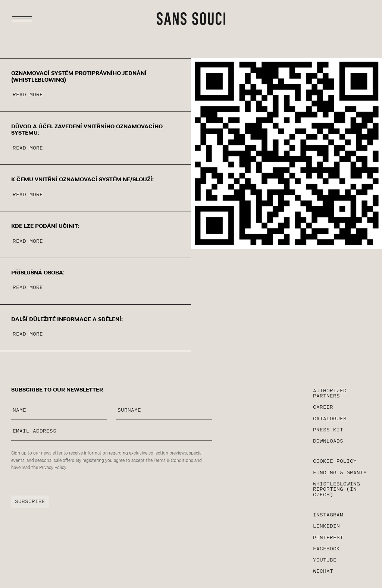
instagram (328, 515)
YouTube (325, 560)
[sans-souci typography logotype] (191, 19)
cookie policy (335, 461)
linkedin (326, 526)
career (323, 407)
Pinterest (328, 538)
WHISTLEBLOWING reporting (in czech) (336, 490)
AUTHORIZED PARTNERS (330, 394)
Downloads (328, 441)
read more (28, 95)
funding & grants (340, 473)
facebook (326, 549)
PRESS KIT (328, 430)
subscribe (30, 502)
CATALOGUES (330, 419)
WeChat (323, 571)
